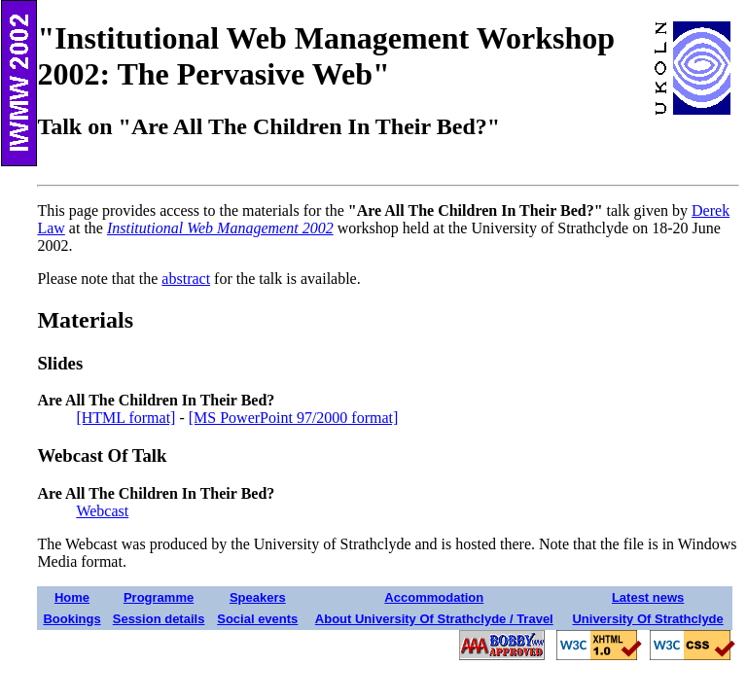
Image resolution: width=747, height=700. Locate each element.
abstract (186, 279)
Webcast (102, 511)
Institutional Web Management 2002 (220, 228)
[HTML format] (125, 418)
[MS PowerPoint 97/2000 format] (294, 418)
